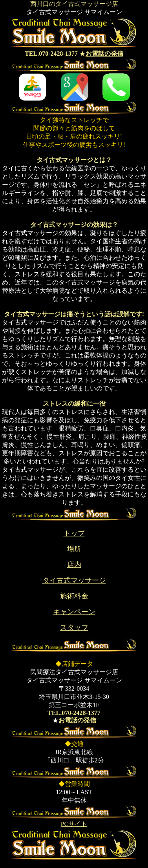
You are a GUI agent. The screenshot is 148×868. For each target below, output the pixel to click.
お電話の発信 (104, 54)
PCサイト (74, 824)
